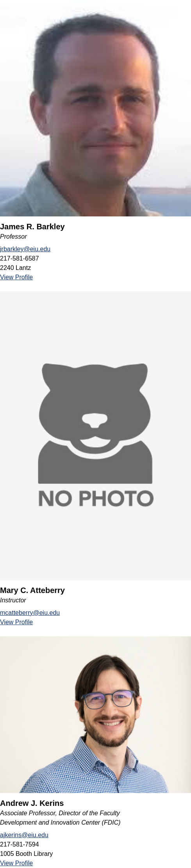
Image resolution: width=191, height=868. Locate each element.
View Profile (16, 277)
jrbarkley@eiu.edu (25, 249)
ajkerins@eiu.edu (24, 835)
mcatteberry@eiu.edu (30, 613)
